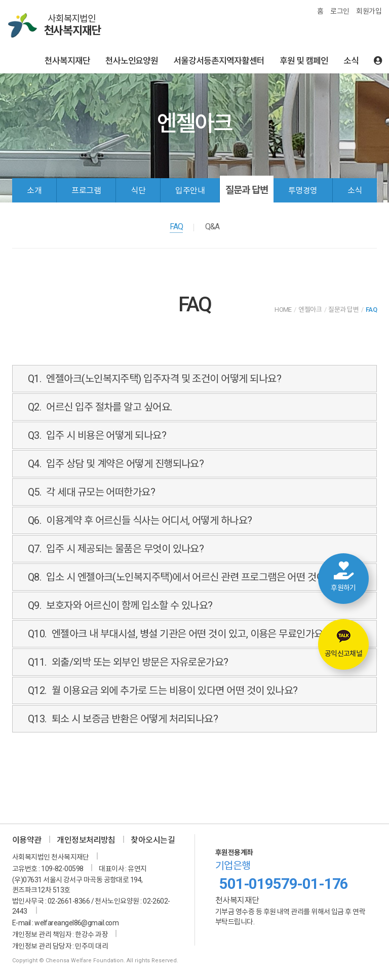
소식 (351, 61)
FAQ (176, 227)
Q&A (212, 227)
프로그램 (86, 191)
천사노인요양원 (132, 61)
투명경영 (303, 191)
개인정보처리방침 (86, 840)
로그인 (340, 11)
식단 (138, 191)
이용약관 (27, 840)
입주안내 (190, 191)
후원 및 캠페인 (304, 61)
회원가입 (369, 11)
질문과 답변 (246, 190)
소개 (34, 191)
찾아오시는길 (153, 840)
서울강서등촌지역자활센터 (219, 61)
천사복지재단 (67, 61)
